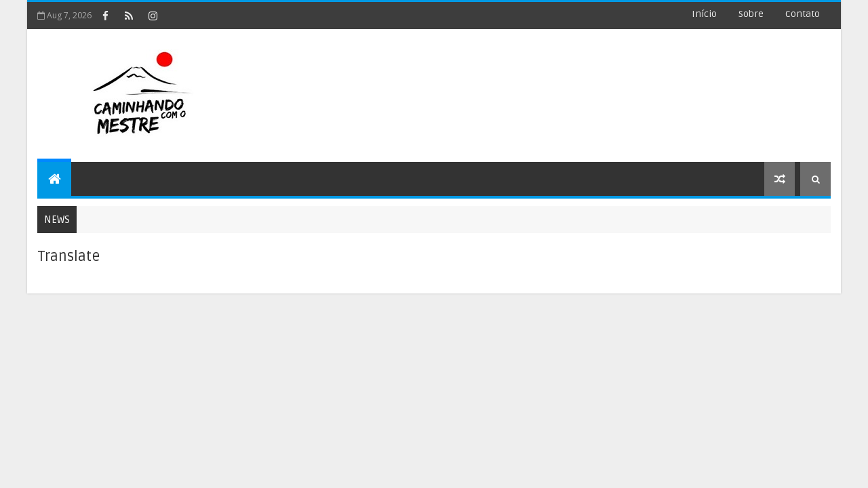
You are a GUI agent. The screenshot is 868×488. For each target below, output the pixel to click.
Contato (803, 14)
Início (704, 14)
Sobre (751, 14)
